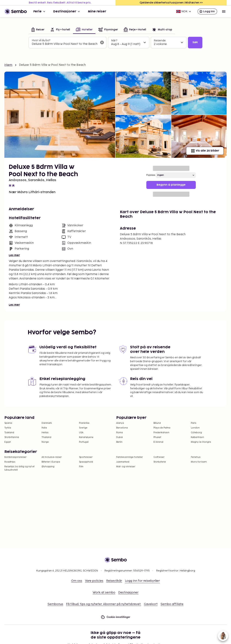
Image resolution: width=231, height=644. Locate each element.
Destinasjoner (67, 11)
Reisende (160, 41)
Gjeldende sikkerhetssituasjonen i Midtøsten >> (171, 3)
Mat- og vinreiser (126, 467)
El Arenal (158, 442)
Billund (157, 423)
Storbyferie (160, 462)
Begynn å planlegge (171, 185)
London (195, 428)
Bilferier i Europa (51, 462)
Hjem (8, 65)
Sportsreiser (86, 457)
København (197, 437)
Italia (44, 428)
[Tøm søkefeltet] (102, 42)
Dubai (120, 437)
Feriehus (196, 457)
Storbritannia (12, 437)
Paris (194, 423)
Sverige (83, 428)
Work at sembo (104, 593)
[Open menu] (224, 11)
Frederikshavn (161, 433)
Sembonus (55, 604)
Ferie (40, 11)
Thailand (46, 437)
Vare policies (94, 581)
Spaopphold (86, 462)
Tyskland (9, 433)
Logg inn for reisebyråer (142, 581)
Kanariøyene (86, 437)
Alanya (120, 423)
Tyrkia (8, 428)
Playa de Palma (162, 428)
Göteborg (196, 433)
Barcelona (122, 428)
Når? (114, 41)
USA (81, 433)
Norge (45, 442)
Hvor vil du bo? (41, 40)
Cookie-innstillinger (115, 617)
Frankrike (84, 423)
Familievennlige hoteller (130, 457)
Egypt (8, 442)
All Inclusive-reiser (52, 457)
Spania (8, 423)
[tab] (38, 30)
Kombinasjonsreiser (15, 457)
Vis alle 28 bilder (205, 151)
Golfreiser (159, 457)
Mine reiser (97, 11)
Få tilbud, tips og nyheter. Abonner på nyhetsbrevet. (104, 604)
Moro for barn (199, 462)
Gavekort (151, 604)
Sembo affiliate (172, 604)
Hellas (45, 433)
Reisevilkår (114, 581)
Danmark (47, 423)
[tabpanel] (115, 43)
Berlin (119, 442)
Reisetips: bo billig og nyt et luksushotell (19, 468)
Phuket (157, 437)
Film (81, 467)
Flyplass (151, 175)
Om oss (77, 581)
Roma (120, 433)
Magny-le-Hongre (201, 442)
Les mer (14, 255)
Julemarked (123, 462)
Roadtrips (10, 462)
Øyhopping (48, 467)
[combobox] (65, 44)
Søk (195, 42)
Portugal (84, 442)
